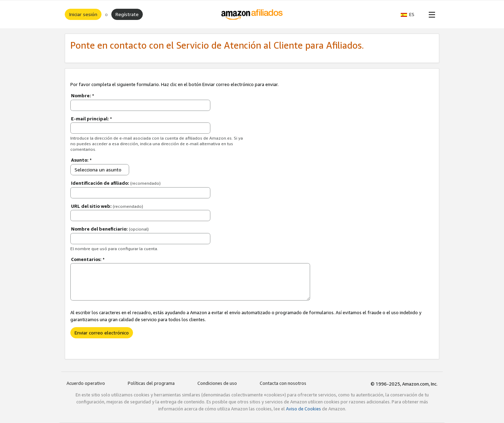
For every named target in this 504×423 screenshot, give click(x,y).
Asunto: (81, 160)
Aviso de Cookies (303, 409)
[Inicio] (252, 14)
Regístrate (127, 14)
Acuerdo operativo (86, 383)
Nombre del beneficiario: (110, 229)
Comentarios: (88, 259)
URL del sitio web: (107, 206)
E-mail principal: (92, 119)
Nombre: (83, 96)
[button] (411, 14)
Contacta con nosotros (283, 383)
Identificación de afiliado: (116, 183)
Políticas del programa (151, 383)
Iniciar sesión (83, 14)
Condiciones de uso (217, 383)
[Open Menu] (430, 14)
